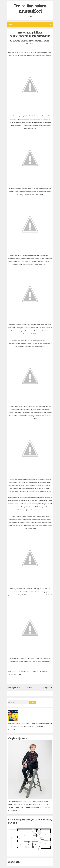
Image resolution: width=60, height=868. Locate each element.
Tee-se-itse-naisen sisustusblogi (30, 8)
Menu (30, 25)
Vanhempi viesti (46, 688)
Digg (22, 675)
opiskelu (38, 40)
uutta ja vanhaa (27, 42)
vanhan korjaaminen (41, 42)
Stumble (13, 675)
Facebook (23, 671)
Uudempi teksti (14, 688)
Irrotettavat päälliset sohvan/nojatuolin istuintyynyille (30, 34)
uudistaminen (15, 42)
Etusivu (29, 688)
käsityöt (17, 40)
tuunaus (45, 40)
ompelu (31, 40)
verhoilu (30, 44)
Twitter (34, 671)
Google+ (44, 671)
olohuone (24, 40)
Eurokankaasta (37, 122)
